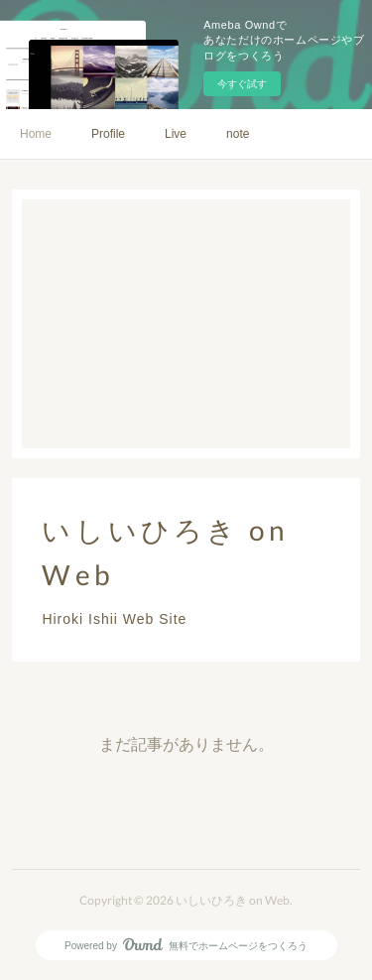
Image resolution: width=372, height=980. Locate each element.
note (238, 134)
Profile (108, 134)
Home (36, 134)
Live (176, 134)
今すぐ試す (242, 84)
